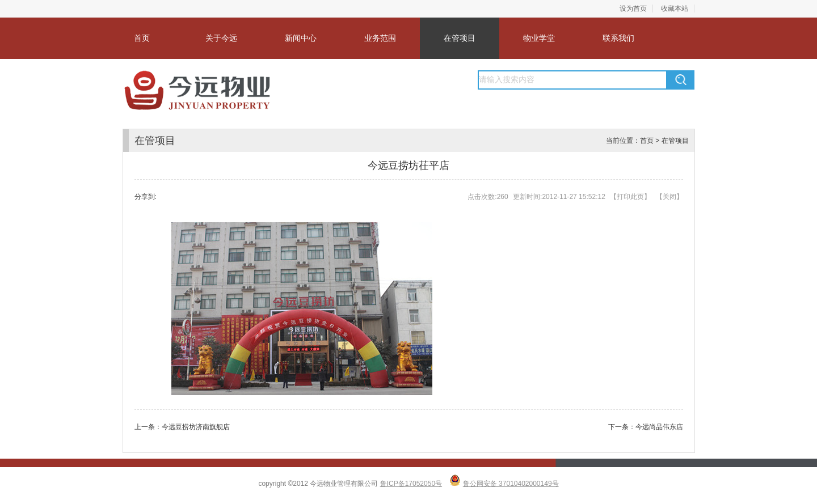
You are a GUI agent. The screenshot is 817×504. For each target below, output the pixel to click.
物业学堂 (539, 38)
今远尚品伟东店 (659, 427)
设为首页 (633, 9)
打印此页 (630, 197)
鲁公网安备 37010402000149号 (511, 484)
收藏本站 (675, 9)
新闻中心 (301, 38)
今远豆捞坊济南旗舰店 (196, 427)
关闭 (669, 197)
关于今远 (221, 38)
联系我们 (618, 38)
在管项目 (460, 38)
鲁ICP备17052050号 (411, 484)
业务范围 (380, 38)
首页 (142, 38)
